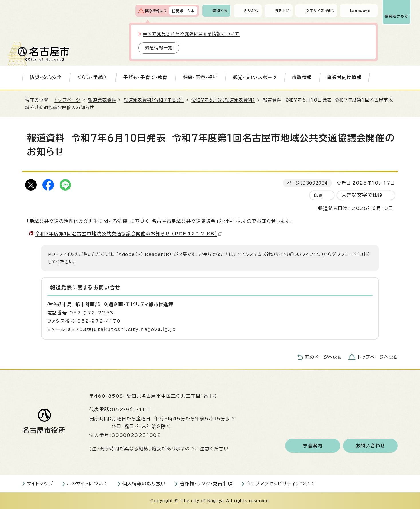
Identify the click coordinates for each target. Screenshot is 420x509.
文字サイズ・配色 (320, 11)
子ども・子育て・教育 (146, 77)
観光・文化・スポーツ (255, 77)
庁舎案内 (312, 446)
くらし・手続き (93, 77)
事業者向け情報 (344, 77)
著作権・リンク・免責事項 (206, 484)
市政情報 (302, 77)
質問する (220, 11)
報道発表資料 (102, 100)
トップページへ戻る (378, 357)
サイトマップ (40, 484)
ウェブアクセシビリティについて (281, 484)
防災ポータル (183, 11)
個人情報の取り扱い (144, 484)
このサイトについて (88, 484)
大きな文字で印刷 (362, 195)
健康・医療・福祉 (200, 77)
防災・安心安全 (46, 77)
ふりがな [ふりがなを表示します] (251, 11)
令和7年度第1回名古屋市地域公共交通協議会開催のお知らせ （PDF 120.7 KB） (129, 234)
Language (360, 11)
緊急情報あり (156, 11)
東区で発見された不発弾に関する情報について (191, 34)
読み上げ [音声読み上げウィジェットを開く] (282, 11)
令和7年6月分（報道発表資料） (223, 100)
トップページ (67, 100)
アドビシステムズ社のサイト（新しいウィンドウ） (278, 254)
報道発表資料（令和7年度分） (154, 100)
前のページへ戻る (324, 357)
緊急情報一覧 (159, 48)
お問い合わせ (370, 446)
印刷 (318, 195)
